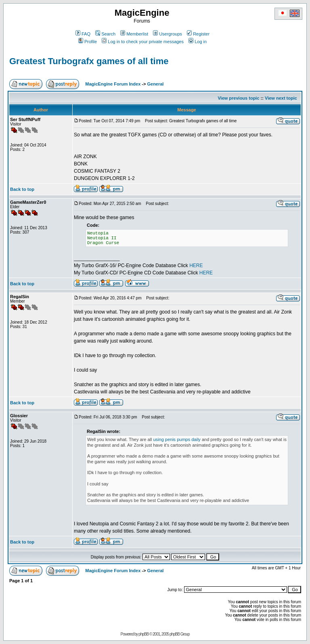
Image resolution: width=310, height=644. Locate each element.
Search (105, 34)
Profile (88, 42)
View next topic (281, 98)
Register (198, 34)
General (155, 84)
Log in (198, 42)
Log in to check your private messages (143, 42)
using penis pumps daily (177, 439)
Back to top (22, 189)
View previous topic (238, 98)
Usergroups (168, 34)
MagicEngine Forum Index (113, 84)
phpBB (143, 634)
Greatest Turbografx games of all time (89, 61)
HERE (196, 266)
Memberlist (134, 34)
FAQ (83, 34)
